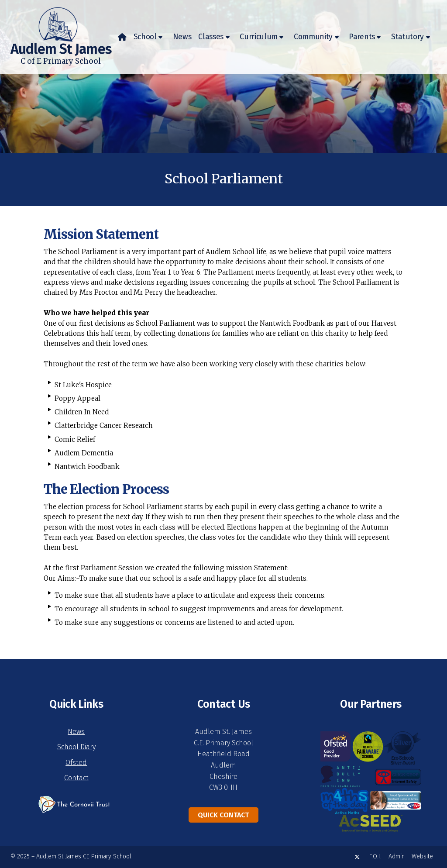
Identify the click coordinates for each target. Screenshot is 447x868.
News (76, 732)
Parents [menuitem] (362, 37)
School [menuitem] (145, 37)
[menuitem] (122, 37)
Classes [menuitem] (211, 37)
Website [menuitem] (422, 856)
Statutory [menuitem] (407, 37)
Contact (76, 778)
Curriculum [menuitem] (259, 37)
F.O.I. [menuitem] (375, 856)
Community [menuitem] (313, 37)
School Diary (76, 747)
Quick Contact (223, 815)
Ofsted (76, 763)
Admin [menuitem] (397, 856)
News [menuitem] (182, 37)
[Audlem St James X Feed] (357, 857)
